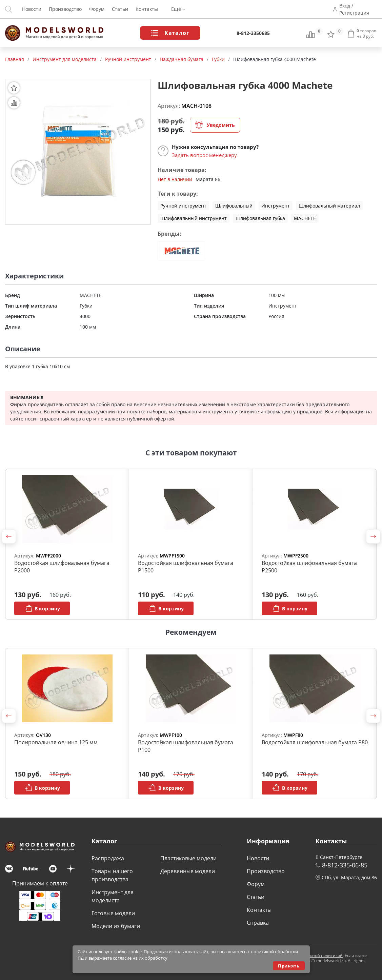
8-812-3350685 (253, 33)
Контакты (147, 9)
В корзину (42, 608)
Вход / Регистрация (355, 9)
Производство (65, 9)
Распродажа (108, 858)
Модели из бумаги (116, 926)
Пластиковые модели (188, 858)
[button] (9, 536)
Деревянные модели (188, 871)
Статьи (120, 9)
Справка (258, 923)
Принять (289, 966)
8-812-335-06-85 (345, 865)
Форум (97, 9)
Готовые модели (113, 913)
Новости (32, 9)
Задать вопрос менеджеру (204, 155)
